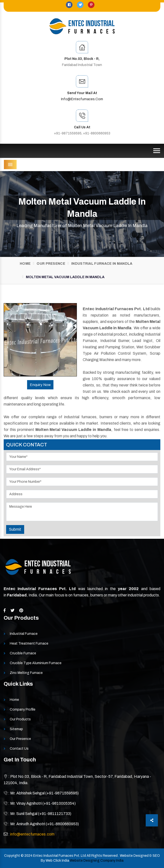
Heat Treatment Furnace (29, 643)
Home (25, 264)
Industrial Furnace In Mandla (102, 264)
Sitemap (16, 729)
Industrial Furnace (24, 634)
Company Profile (23, 709)
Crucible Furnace (23, 653)
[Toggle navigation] (157, 151)
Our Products (20, 719)
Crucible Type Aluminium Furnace (36, 663)
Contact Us (19, 749)
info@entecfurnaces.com (82, 99)
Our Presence (51, 264)
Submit (15, 529)
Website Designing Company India (97, 861)
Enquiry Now (40, 385)
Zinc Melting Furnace (26, 673)
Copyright (12, 856)
